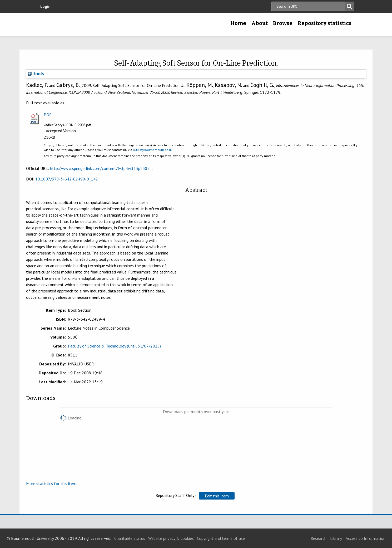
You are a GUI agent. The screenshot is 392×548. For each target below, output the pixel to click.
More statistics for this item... (53, 483)
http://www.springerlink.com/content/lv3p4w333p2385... (101, 168)
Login (45, 6)
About (260, 23)
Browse (283, 23)
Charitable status (130, 538)
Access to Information (366, 538)
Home (238, 23)
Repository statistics (325, 23)
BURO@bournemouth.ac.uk (153, 150)
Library (336, 538)
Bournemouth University (75, 25)
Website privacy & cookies (171, 538)
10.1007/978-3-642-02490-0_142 (67, 179)
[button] (217, 496)
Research (319, 538)
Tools (36, 74)
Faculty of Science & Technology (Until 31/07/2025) (114, 346)
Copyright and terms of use (221, 538)
